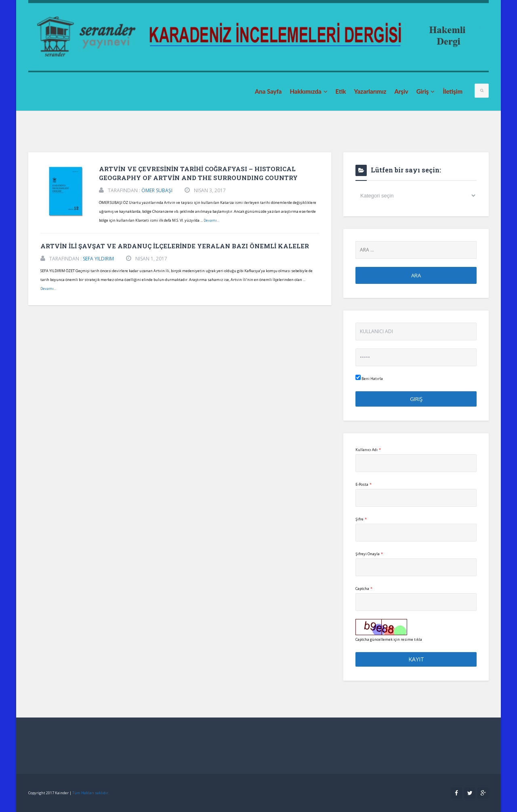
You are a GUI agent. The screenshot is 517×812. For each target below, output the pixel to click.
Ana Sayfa (268, 91)
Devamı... (211, 220)
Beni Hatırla (369, 378)
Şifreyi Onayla (369, 554)
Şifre (361, 519)
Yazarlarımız (370, 91)
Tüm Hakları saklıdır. (91, 793)
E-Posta (364, 484)
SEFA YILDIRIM (98, 259)
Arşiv (401, 91)
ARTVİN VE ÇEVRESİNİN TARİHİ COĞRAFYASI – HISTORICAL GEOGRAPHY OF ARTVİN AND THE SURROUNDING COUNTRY (198, 173)
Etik (341, 91)
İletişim (453, 91)
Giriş (426, 91)
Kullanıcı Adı (368, 450)
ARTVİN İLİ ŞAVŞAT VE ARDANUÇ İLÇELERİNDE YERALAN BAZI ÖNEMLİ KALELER (175, 246)
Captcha (364, 589)
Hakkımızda (308, 91)
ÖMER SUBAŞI (157, 190)
